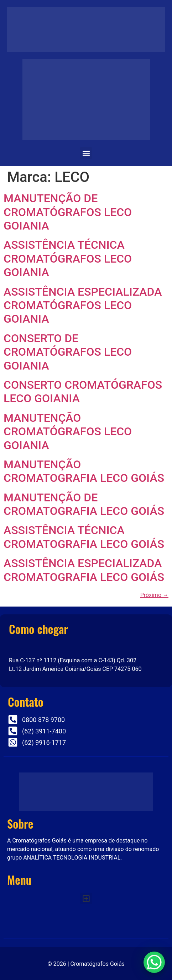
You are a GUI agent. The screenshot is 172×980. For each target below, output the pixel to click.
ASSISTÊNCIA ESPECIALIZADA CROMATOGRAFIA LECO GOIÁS (84, 570)
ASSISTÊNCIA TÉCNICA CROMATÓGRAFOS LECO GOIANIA (68, 259)
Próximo (154, 595)
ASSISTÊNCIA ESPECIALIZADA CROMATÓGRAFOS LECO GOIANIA (83, 305)
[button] (86, 153)
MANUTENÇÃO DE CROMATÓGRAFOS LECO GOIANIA (68, 212)
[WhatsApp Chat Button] (154, 962)
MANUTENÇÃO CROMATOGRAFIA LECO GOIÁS (84, 471)
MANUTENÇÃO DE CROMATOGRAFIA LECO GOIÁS (84, 504)
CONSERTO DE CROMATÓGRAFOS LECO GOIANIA (68, 352)
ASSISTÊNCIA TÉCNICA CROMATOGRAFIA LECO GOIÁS (84, 537)
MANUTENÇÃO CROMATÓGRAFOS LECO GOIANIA (68, 432)
